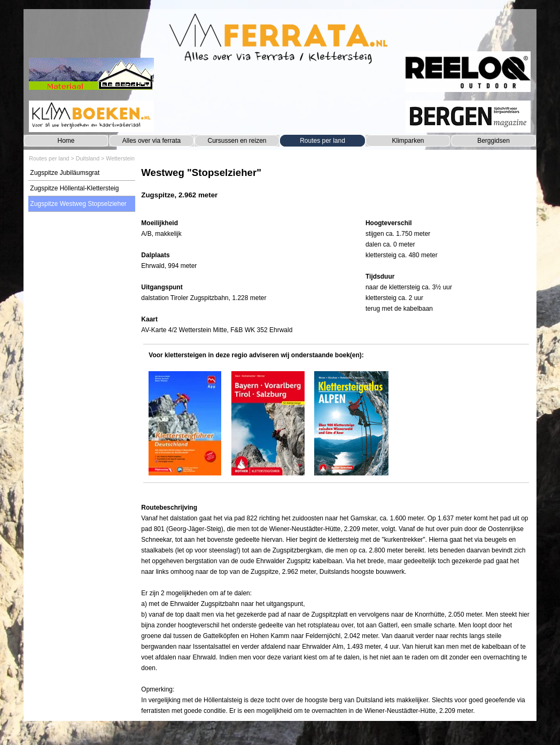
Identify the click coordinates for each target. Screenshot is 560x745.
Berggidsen (493, 141)
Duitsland (88, 158)
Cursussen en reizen (237, 141)
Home (66, 141)
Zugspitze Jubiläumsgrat (65, 173)
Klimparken (408, 141)
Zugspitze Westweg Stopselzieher (78, 204)
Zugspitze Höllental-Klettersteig (74, 188)
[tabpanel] (336, 189)
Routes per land (322, 141)
